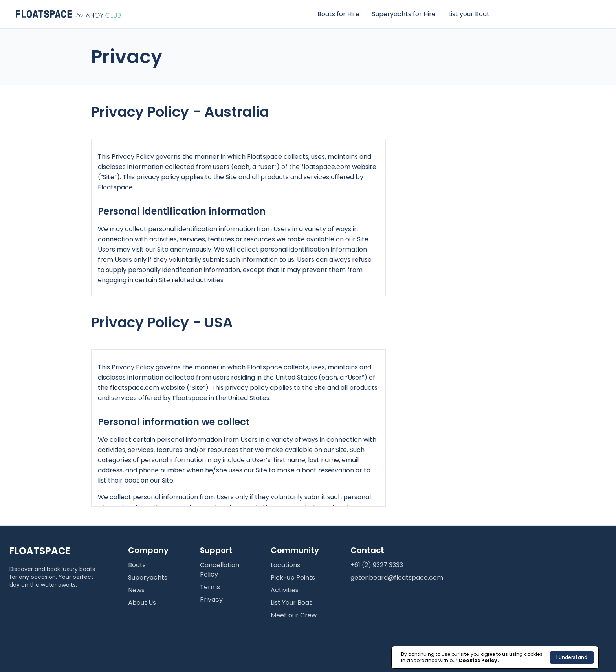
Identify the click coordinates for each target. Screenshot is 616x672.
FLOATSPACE (40, 551)
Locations (285, 565)
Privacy (211, 599)
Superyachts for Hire (404, 14)
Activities (285, 590)
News (136, 590)
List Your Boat (291, 603)
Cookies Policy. (479, 660)
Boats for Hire (338, 14)
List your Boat (469, 14)
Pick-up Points (293, 577)
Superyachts (148, 577)
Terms (210, 587)
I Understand (572, 657)
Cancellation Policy (220, 570)
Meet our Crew (294, 615)
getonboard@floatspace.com (397, 577)
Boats (137, 565)
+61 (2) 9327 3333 (377, 565)
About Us (142, 603)
